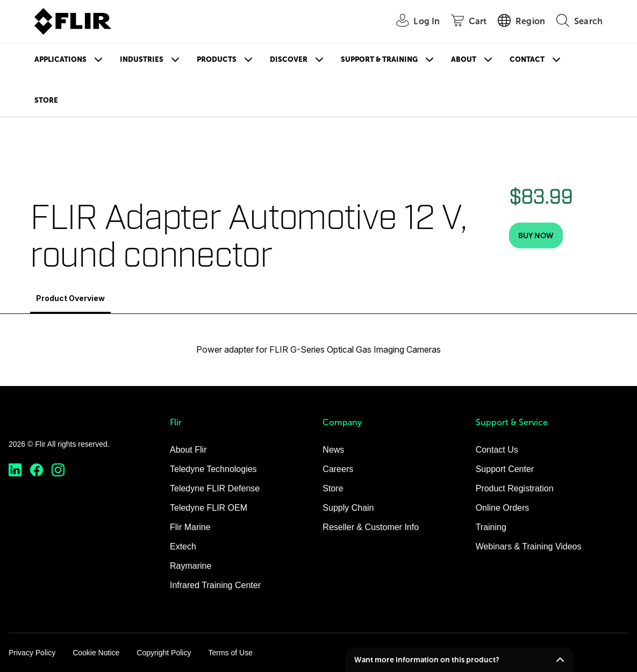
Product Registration (515, 488)
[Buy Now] (536, 235)
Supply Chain (348, 508)
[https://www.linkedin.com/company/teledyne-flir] (15, 470)
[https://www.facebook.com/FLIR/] (37, 470)
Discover (289, 59)
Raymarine (191, 566)
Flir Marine (190, 527)
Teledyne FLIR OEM (209, 508)
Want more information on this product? (427, 660)
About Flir (188, 450)
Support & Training (379, 59)
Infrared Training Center (215, 585)
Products (217, 59)
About (464, 59)
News (333, 450)
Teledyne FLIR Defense (215, 488)
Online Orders (503, 508)
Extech (183, 546)
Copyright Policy (164, 653)
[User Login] (412, 22)
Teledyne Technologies (213, 469)
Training (491, 527)
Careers (338, 469)
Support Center (505, 469)
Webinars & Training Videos (529, 546)
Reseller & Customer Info (371, 527)
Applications (60, 59)
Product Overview (70, 298)
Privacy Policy (32, 653)
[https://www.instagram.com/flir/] (58, 470)
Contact (527, 59)
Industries (142, 59)
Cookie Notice (96, 653)
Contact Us (497, 450)
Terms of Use (230, 653)
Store (46, 100)
